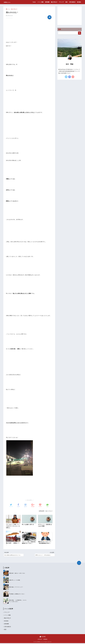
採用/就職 (47, 2)
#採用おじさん (9, 2)
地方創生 (79, 2)
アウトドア (61, 2)
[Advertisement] (29, 31)
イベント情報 (40, 2)
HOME (43, 638)
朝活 (66, 2)
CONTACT (40, 640)
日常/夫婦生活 (72, 2)
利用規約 (45, 640)
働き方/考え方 (54, 2)
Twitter (34, 2)
